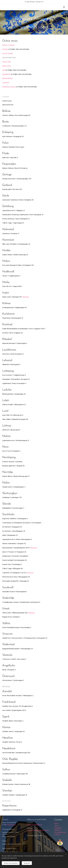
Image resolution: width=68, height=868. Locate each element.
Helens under (7, 62)
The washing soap (60, 832)
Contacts (57, 834)
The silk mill (58, 828)
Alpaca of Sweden (8, 45)
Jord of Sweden (8, 53)
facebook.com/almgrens (35, 825)
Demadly (5, 49)
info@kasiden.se (11, 825)
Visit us (56, 825)
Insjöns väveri (7, 66)
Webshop (26, 297)
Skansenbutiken (7, 78)
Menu (64, 7)
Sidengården (6, 74)
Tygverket (6, 82)
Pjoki (4, 70)
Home (56, 823)
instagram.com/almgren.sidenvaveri (38, 830)
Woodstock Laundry (9, 87)
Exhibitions (57, 830)
